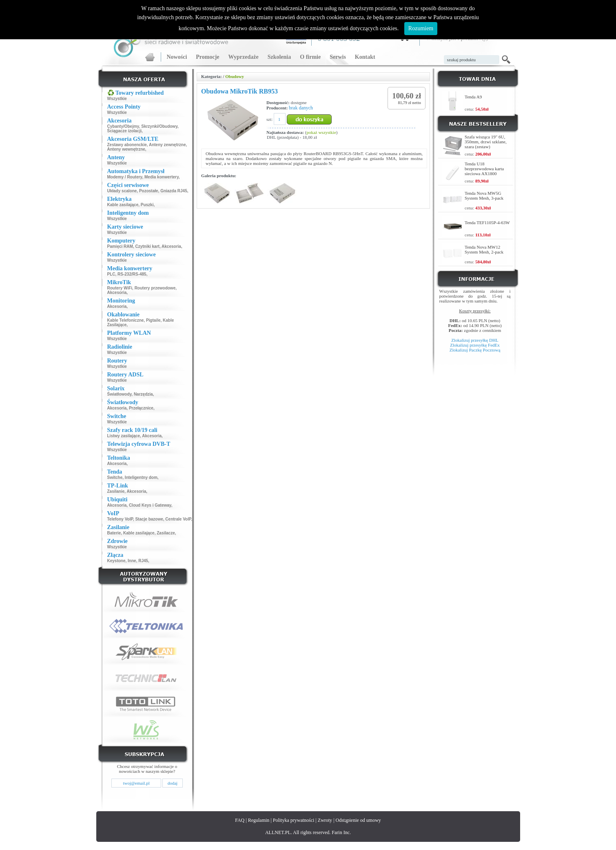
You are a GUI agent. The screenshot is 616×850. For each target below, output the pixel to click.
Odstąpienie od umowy (358, 820)
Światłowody (120, 394)
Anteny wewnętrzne (126, 149)
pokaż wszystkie (321, 132)
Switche (115, 477)
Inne (132, 561)
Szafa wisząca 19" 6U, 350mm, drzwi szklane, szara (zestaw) (486, 142)
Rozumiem (421, 28)
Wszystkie (117, 99)
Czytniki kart (147, 246)
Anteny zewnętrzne (167, 145)
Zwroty (325, 820)
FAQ (240, 820)
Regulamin (259, 820)
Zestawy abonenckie (127, 145)
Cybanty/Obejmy (123, 126)
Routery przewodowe (155, 288)
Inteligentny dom (141, 477)
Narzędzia (143, 394)
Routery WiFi (120, 288)
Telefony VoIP (120, 519)
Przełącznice (141, 408)
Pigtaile (153, 320)
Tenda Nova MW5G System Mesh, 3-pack (484, 196)
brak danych (301, 108)
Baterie (114, 533)
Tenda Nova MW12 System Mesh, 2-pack (484, 249)
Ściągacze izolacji (125, 131)
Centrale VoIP (178, 519)
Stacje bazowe (149, 519)
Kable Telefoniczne (126, 320)
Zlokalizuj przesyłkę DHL (475, 340)
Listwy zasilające (124, 436)
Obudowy (235, 76)
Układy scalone (122, 191)
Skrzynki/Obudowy (159, 126)
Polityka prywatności (294, 820)
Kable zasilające (123, 205)
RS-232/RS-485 (132, 274)
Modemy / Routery (125, 177)
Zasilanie (116, 491)
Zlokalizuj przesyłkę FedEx (475, 345)
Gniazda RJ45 (174, 191)
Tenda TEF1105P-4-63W (487, 223)
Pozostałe (149, 191)
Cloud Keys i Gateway (150, 505)
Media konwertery (162, 177)
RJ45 (143, 561)
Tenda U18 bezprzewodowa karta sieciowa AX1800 (484, 169)
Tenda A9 (473, 97)
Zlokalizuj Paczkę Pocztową (475, 350)
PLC (111, 274)
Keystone (116, 561)
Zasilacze (166, 533)
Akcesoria (171, 246)
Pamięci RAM (120, 246)
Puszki (147, 205)
